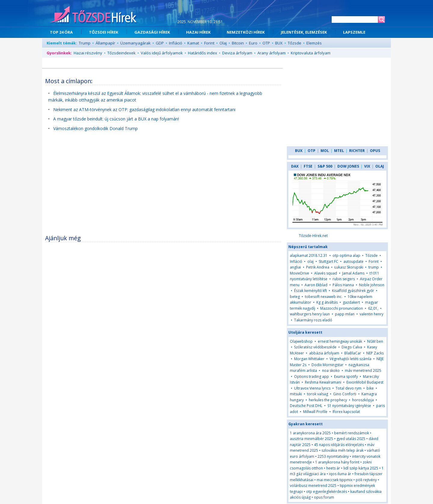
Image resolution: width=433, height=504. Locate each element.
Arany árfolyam (272, 53)
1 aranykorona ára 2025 (310, 433)
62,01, (373, 308)
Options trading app (312, 376)
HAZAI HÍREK (198, 32)
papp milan (345, 314)
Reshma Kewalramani (323, 382)
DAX (295, 166)
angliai (295, 267)
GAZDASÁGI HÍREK (152, 32)
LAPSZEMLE (354, 32)
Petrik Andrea (318, 267)
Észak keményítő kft (310, 291)
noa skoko (331, 370)
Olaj (223, 43)
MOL (325, 151)
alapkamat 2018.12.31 (309, 255)
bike (371, 388)
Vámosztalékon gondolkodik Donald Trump (95, 128)
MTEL (339, 151)
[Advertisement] (163, 186)
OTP (266, 43)
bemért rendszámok (352, 433)
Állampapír (105, 43)
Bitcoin (238, 43)
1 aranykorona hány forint (337, 462)
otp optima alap (346, 255)
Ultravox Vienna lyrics (312, 388)
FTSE (308, 166)
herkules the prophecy (328, 400)
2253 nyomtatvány (333, 456)
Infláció (176, 43)
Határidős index (203, 53)
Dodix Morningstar (327, 365)
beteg (295, 297)
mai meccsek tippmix (335, 480)
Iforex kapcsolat (346, 412)
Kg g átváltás (327, 302)
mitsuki (296, 394)
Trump (85, 43)
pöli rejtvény (366, 480)
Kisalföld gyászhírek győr (353, 291)
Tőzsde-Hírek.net (313, 236)
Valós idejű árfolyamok (162, 53)
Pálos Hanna (343, 285)
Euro (253, 43)
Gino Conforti (345, 394)
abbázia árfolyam (324, 353)
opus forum (324, 497)
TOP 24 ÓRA (61, 32)
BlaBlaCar (353, 353)
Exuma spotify (346, 376)
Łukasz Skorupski (349, 267)
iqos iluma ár (340, 474)
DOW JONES (348, 166)
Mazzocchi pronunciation (342, 308)
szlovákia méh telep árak (342, 450)
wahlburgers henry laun (310, 314)
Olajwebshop (301, 341)
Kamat (193, 43)
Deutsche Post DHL (306, 406)
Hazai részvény (88, 53)
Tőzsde (295, 43)
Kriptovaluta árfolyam (311, 53)
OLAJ (380, 166)
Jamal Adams (353, 273)
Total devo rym (349, 388)
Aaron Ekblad (316, 285)
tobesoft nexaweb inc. (324, 297)
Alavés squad (326, 273)
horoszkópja (363, 400)
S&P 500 (325, 166)
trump (374, 267)
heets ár (333, 468)
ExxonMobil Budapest (365, 382)
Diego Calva (352, 347)
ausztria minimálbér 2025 (312, 439)
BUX (279, 43)
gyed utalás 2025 (351, 439)
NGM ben (375, 341)
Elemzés (314, 43)
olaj (310, 261)
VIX (367, 166)
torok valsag (318, 394)
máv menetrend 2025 (363, 370)
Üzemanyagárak (135, 43)
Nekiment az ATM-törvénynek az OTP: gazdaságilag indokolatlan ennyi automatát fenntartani (144, 109)
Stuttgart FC (329, 261)
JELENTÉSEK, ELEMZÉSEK (304, 32)
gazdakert (351, 302)
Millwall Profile (315, 412)
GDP (160, 43)
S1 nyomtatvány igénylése (349, 406)
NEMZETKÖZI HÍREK (246, 32)
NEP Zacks (375, 353)
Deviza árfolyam (237, 53)
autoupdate (353, 261)
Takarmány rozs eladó (313, 320)
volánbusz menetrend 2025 (313, 486)
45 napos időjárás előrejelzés (339, 445)
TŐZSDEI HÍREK (104, 32)
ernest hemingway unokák (340, 341)
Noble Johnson (372, 285)
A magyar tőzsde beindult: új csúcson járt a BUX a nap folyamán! (116, 119)
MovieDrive (299, 273)
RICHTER (357, 151)
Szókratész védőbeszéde (315, 347)
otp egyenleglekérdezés (327, 492)
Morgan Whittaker (309, 359)
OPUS (375, 151)
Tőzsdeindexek (121, 53)
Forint (209, 43)
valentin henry (372, 314)
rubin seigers (344, 279)
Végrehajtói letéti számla (350, 359)
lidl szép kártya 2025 (361, 468)
